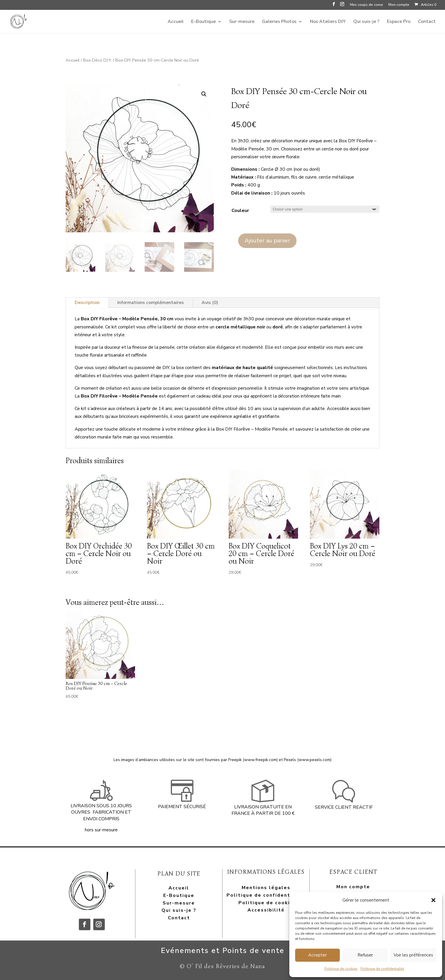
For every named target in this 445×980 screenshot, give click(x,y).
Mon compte (399, 5)
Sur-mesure (242, 22)
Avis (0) (210, 303)
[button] (433, 900)
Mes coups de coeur (367, 5)
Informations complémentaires (151, 303)
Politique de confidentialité (382, 969)
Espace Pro (399, 22)
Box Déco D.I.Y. (97, 60)
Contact (427, 22)
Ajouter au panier (267, 241)
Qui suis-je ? (366, 22)
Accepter (317, 955)
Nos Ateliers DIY (328, 22)
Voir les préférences (413, 955)
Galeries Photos (279, 22)
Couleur (240, 211)
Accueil (176, 22)
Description (87, 303)
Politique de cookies (341, 969)
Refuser (365, 955)
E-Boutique (203, 22)
